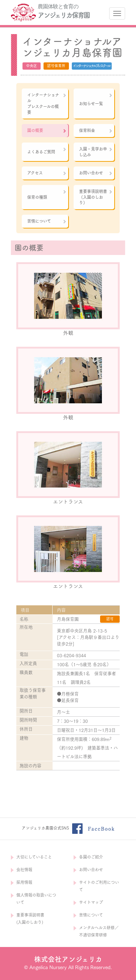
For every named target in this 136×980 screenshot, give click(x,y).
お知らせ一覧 (96, 99)
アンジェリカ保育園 (63, 15)
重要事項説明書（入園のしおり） (96, 197)
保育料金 (96, 131)
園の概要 (47, 131)
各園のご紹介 (91, 857)
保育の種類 (47, 194)
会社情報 (24, 870)
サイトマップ (91, 902)
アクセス (47, 173)
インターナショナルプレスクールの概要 (47, 103)
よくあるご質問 (47, 151)
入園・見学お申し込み (96, 152)
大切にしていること (34, 857)
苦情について (47, 221)
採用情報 (24, 882)
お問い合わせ (96, 173)
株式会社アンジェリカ (68, 959)
